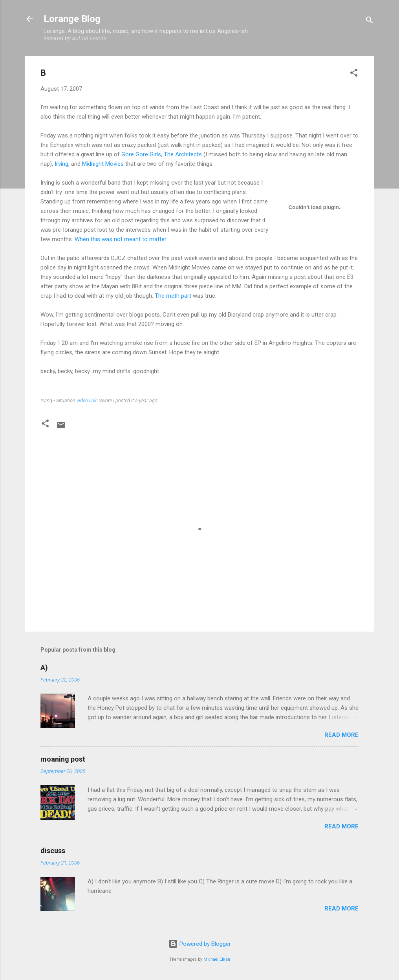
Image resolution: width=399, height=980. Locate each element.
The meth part (173, 296)
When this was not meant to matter (120, 239)
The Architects (183, 154)
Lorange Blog (72, 19)
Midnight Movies (103, 164)
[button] (354, 74)
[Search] (370, 21)
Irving (61, 164)
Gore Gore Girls (141, 154)
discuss (53, 851)
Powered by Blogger (200, 944)
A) (44, 668)
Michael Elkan (217, 959)
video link (87, 400)
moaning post (63, 759)
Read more (341, 735)
